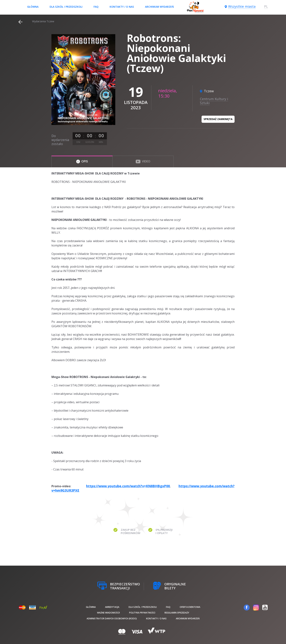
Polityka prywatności (142, 613)
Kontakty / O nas (122, 7)
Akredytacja (112, 607)
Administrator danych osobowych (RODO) (112, 619)
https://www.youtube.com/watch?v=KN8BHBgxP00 (128, 486)
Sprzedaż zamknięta (218, 119)
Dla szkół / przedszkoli (66, 7)
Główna (33, 7)
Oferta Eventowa (190, 607)
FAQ (96, 7)
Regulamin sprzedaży (177, 613)
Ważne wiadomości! (108, 613)
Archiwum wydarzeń (159, 7)
